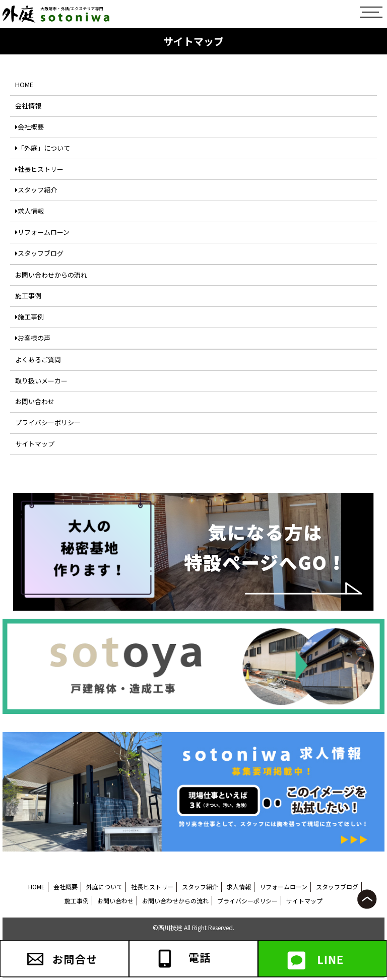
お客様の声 (33, 338)
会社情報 (28, 106)
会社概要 (29, 127)
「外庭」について (43, 148)
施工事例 (28, 296)
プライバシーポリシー (48, 422)
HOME (24, 84)
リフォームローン (42, 232)
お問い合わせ (35, 401)
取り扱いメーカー (41, 381)
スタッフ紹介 (36, 190)
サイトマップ (35, 444)
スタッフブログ (39, 253)
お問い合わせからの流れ (51, 275)
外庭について (104, 887)
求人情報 (29, 211)
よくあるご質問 (38, 360)
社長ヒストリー (39, 169)
